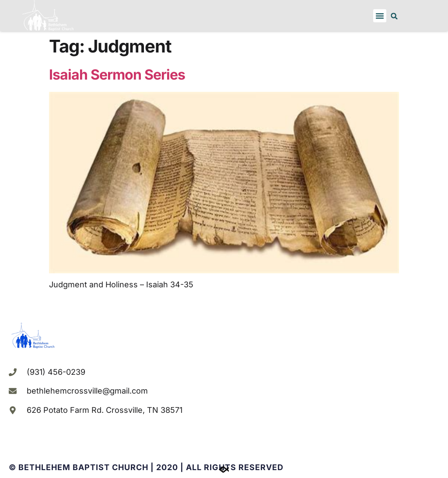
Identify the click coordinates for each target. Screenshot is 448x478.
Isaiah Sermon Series (117, 75)
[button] (380, 16)
